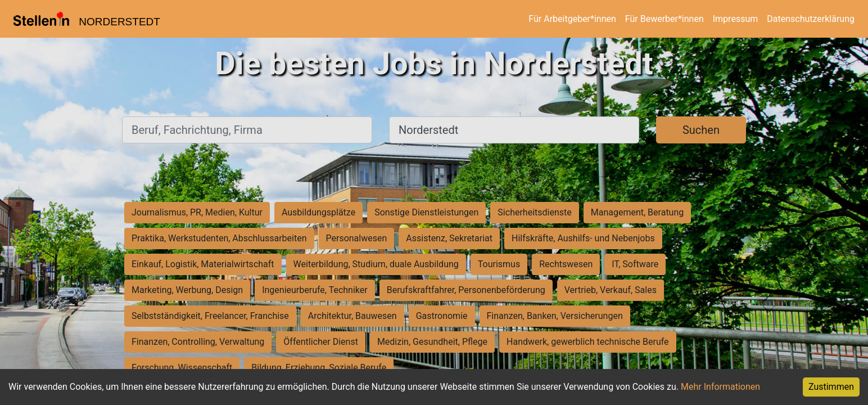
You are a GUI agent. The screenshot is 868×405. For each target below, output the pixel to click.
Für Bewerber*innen (664, 19)
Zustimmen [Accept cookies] (831, 387)
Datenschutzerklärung (811, 19)
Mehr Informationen (720, 387)
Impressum (736, 19)
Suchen (701, 130)
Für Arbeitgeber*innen (572, 19)
